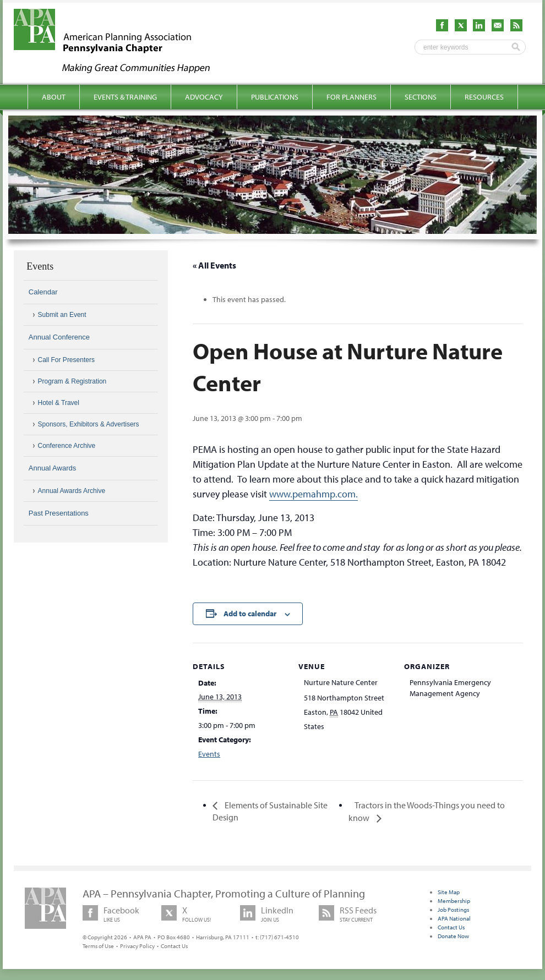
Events (209, 754)
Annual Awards (53, 468)
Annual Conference (59, 337)
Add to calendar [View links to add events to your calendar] (250, 614)
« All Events (214, 265)
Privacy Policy (137, 946)
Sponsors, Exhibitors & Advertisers (89, 424)
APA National (454, 918)
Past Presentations (59, 513)
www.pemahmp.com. (314, 494)
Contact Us (174, 946)
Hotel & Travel (59, 403)
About (54, 97)
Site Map (449, 892)
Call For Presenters (66, 360)
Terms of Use (98, 946)
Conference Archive (67, 446)
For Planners (351, 97)
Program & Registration (72, 381)
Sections (421, 97)
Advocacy (204, 97)
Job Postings (453, 910)
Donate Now (453, 936)
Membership (454, 901)
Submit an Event (62, 315)
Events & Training (125, 97)
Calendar (43, 292)
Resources (484, 97)
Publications (275, 97)
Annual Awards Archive (72, 491)
